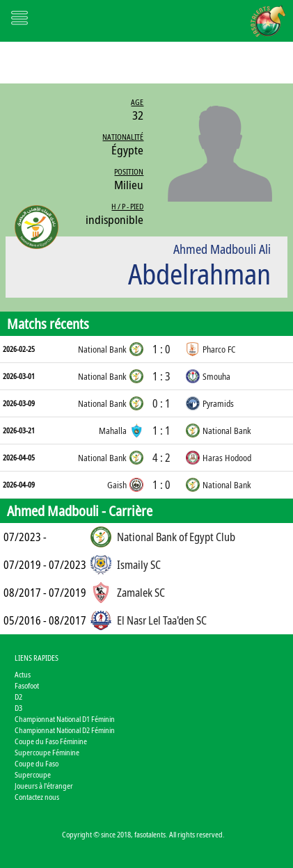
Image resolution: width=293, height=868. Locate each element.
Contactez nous (37, 797)
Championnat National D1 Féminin (65, 719)
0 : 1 (161, 403)
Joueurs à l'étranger (44, 786)
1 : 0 (161, 349)
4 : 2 (161, 458)
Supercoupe (33, 774)
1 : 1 (161, 431)
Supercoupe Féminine (47, 752)
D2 (18, 697)
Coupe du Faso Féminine (51, 741)
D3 (18, 708)
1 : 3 (161, 376)
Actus (23, 674)
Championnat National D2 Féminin (65, 730)
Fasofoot (27, 685)
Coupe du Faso (37, 763)
